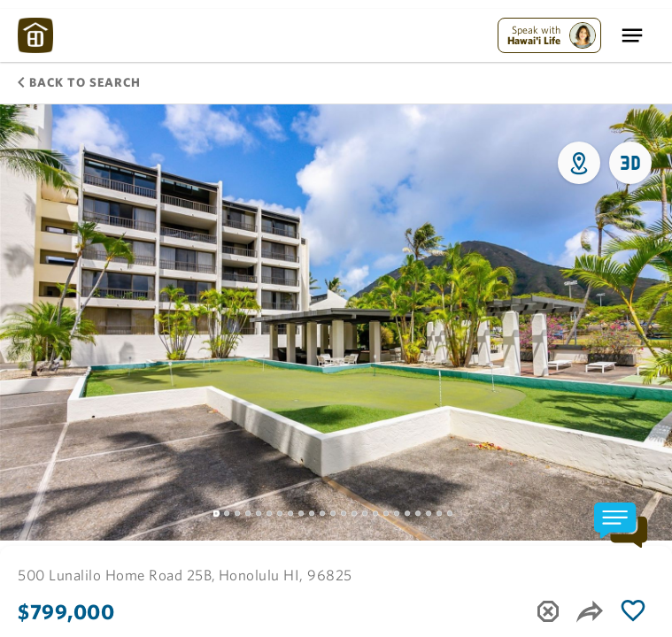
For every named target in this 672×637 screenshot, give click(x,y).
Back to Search (79, 82)
